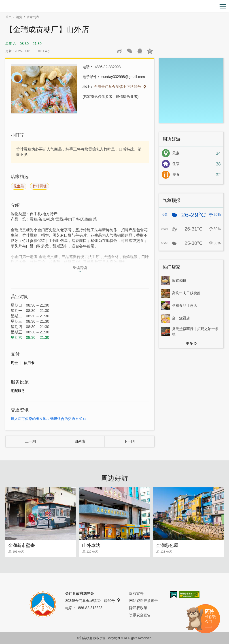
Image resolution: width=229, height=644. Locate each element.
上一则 (30, 441)
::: (1, 3)
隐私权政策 (138, 608)
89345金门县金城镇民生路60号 (93, 601)
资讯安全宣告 (140, 615)
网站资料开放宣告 (144, 601)
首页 (8, 17)
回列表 (80, 441)
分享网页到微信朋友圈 (130, 51)
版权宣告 (136, 594)
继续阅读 (80, 268)
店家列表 (33, 17)
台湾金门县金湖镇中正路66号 (118, 87)
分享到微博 (120, 51)
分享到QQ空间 (150, 51)
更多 (189, 343)
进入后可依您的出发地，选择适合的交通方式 (47, 419)
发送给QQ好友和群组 (140, 51)
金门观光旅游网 (114, 6)
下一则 (129, 441)
